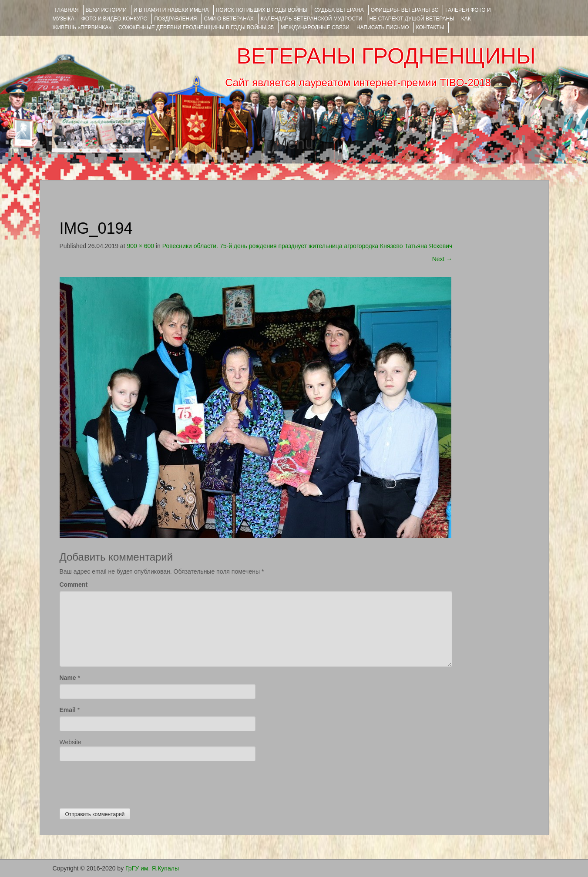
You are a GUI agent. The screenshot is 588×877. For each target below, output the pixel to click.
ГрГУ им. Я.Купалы (152, 868)
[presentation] (126, 783)
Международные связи (315, 27)
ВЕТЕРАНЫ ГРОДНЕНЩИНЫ (386, 56)
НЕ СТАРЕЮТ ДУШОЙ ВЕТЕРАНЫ (412, 19)
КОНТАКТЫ (430, 27)
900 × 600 (140, 246)
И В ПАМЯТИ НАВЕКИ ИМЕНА (171, 10)
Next (442, 259)
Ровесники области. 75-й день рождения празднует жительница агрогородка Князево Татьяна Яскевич (307, 246)
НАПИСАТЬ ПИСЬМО (383, 27)
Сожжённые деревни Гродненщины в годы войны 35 (196, 27)
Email (68, 710)
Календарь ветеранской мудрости (312, 19)
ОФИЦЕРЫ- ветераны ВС (405, 10)
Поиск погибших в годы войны (262, 10)
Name (68, 678)
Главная (67, 10)
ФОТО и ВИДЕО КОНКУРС (114, 19)
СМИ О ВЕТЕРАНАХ (228, 19)
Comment (74, 585)
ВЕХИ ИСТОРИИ (106, 10)
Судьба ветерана (339, 10)
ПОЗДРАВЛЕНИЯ (175, 19)
